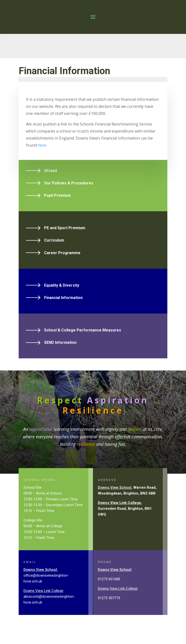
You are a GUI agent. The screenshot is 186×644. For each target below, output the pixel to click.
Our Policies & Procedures (69, 194)
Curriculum (54, 251)
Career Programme (62, 264)
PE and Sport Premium (65, 239)
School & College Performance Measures (83, 341)
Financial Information (63, 309)
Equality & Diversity (62, 296)
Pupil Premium (57, 207)
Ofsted (50, 182)
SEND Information (60, 354)
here (42, 156)
